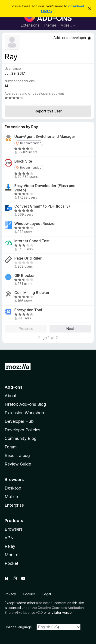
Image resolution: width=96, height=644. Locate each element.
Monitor (12, 555)
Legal (47, 594)
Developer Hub (19, 421)
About (11, 396)
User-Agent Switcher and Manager (45, 137)
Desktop (13, 488)
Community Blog (21, 438)
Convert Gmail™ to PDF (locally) (42, 206)
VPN (9, 538)
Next (70, 329)
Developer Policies (22, 430)
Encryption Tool (28, 310)
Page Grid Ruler (28, 258)
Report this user (48, 111)
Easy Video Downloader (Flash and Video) (45, 188)
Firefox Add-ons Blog (25, 404)
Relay (10, 546)
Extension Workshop (24, 413)
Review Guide (18, 464)
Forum (11, 447)
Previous (26, 329)
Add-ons (14, 387)
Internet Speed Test (32, 241)
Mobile (11, 497)
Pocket (12, 563)
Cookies (29, 594)
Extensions (30, 25)
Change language (18, 627)
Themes (50, 25)
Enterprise (14, 505)
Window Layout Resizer (35, 224)
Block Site (23, 161)
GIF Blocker (25, 276)
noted (48, 603)
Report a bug (17, 455)
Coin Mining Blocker (32, 293)
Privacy (10, 594)
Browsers (14, 529)
